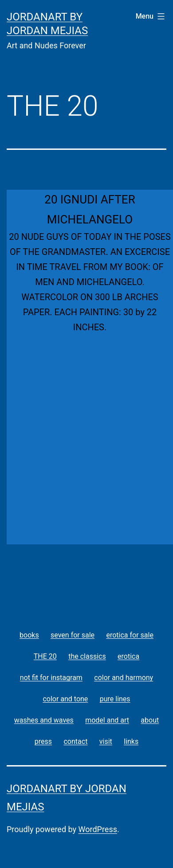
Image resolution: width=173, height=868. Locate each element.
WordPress (98, 829)
